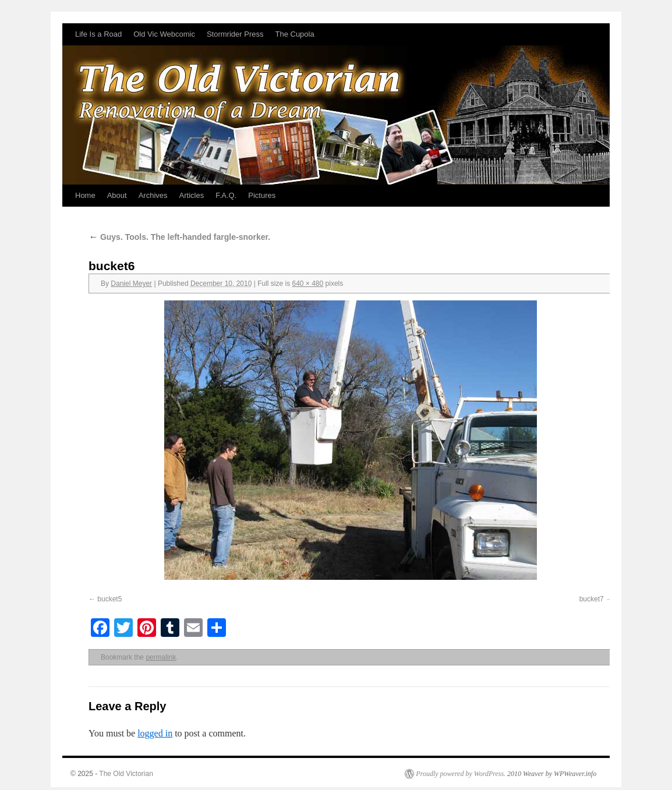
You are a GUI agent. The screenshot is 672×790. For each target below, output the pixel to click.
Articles (192, 195)
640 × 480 (308, 284)
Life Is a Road (98, 34)
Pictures (262, 195)
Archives (153, 195)
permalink (161, 657)
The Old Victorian (126, 774)
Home (85, 195)
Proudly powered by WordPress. (461, 774)
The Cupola (294, 34)
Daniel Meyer (131, 284)
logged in (155, 733)
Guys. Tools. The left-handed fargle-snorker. (179, 237)
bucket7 (592, 599)
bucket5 (109, 599)
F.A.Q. (226, 195)
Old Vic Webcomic (164, 34)
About (117, 195)
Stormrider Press (235, 34)
